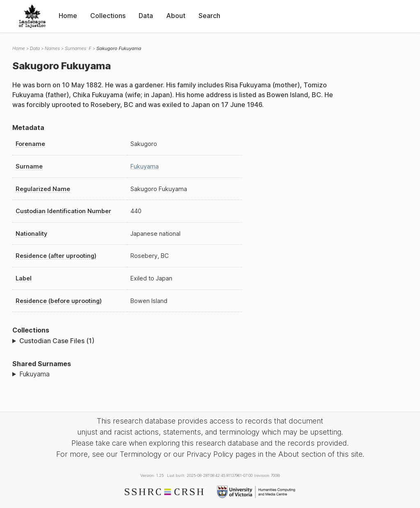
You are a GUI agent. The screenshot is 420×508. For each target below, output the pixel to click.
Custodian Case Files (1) (57, 341)
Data (146, 16)
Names (52, 48)
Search (209, 16)
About (176, 16)
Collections (108, 16)
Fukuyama (145, 166)
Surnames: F (78, 48)
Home (68, 16)
